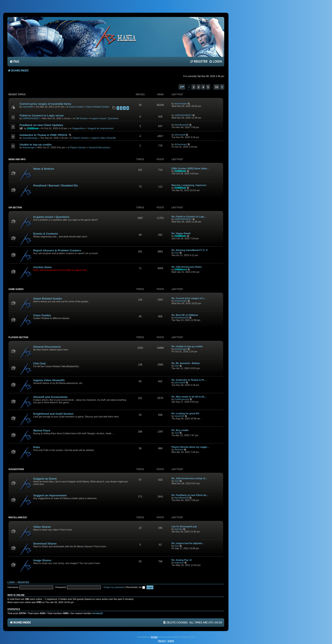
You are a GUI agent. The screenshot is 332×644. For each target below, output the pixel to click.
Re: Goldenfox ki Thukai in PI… (189, 380)
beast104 (179, 416)
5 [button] (208, 87)
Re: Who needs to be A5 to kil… (189, 397)
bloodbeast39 (182, 125)
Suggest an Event (45, 479)
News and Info (17, 159)
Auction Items (42, 267)
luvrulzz (179, 529)
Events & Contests (46, 234)
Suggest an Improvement (100, 128)
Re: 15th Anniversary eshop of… (190, 478)
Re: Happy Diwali (181, 233)
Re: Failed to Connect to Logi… (189, 217)
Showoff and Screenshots (50, 397)
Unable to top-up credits (36, 145)
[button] (182, 87)
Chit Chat (39, 363)
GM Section (82, 118)
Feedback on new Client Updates (41, 125)
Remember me (136, 587)
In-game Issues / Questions (104, 118)
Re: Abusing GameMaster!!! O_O (190, 250)
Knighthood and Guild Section (53, 414)
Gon (177, 253)
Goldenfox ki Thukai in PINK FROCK (44, 135)
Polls (37, 447)
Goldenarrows (182, 399)
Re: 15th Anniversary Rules (187, 267)
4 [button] (203, 87)
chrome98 (28, 107)
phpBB (154, 637)
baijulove (179, 563)
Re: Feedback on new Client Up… (190, 495)
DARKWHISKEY (31, 118)
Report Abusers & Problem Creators (57, 250)
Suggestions (78, 128)
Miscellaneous (18, 517)
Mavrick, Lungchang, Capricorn (189, 185)
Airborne (179, 449)
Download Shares (45, 544)
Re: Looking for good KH (185, 413)
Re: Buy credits (180, 430)
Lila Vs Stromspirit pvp (184, 526)
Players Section (81, 138)
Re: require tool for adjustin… (188, 543)
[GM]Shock (181, 269)
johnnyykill (180, 135)
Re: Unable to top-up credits (187, 346)
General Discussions (100, 147)
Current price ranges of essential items (45, 104)
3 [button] (199, 87)
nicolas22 (98, 613)
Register (24, 582)
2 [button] (194, 87)
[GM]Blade (33, 128)
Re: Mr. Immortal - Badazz (186, 363)
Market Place (42, 430)
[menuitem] (14, 62)
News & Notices (44, 169)
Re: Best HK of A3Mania (185, 315)
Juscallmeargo (30, 138)
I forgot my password (114, 587)
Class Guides (42, 315)
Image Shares (42, 560)
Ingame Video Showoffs (104, 138)
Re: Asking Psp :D (182, 560)
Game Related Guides (98, 107)
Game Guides (76, 107)
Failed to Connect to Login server (42, 115)
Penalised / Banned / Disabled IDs (56, 185)
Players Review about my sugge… (190, 447)
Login (11, 582)
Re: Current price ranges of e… (189, 298)
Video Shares (42, 527)
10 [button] (216, 87)
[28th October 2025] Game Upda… (190, 168)
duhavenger (181, 104)
